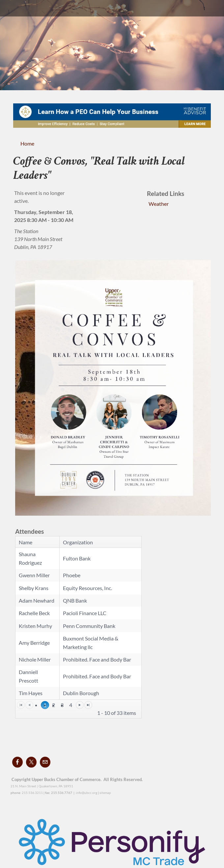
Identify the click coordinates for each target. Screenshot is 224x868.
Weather (159, 204)
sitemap (105, 793)
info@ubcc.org (86, 793)
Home (27, 143)
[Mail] (45, 762)
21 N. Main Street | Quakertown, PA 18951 (42, 786)
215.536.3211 (32, 793)
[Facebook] (17, 762)
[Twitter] (31, 762)
